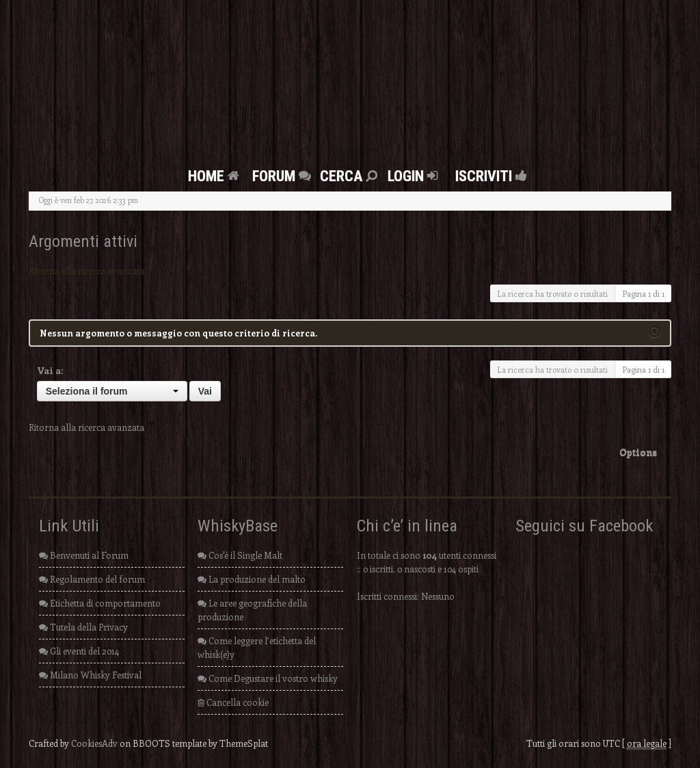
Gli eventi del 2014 (79, 651)
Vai (205, 391)
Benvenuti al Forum (84, 555)
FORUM (283, 176)
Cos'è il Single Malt (240, 555)
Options (638, 452)
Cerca (350, 176)
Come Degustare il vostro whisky (268, 678)
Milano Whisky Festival (90, 675)
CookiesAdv (94, 743)
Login (414, 176)
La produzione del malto (252, 579)
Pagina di (643, 293)
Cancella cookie (233, 702)
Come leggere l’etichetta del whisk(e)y (257, 647)
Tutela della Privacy (83, 627)
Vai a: (50, 370)
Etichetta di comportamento (100, 603)
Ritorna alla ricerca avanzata (86, 270)
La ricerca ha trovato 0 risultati (552, 293)
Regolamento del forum (92, 579)
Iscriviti (487, 176)
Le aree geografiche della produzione (252, 610)
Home (215, 176)
